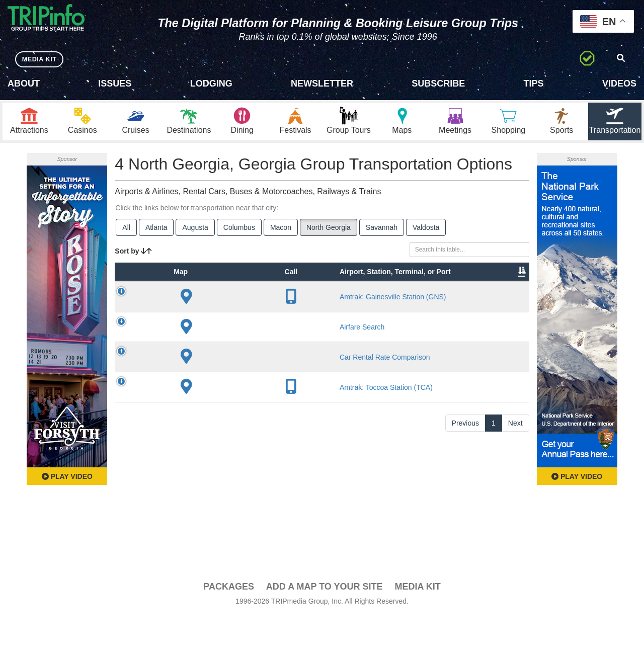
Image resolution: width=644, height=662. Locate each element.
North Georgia (329, 230)
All (126, 230)
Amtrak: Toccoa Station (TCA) (237, 536)
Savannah (382, 230)
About (24, 84)
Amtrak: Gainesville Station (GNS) (238, 340)
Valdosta (426, 230)
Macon (281, 230)
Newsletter (322, 84)
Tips (534, 84)
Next (515, 582)
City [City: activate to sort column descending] (275, 305)
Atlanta (156, 230)
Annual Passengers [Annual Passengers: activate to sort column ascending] (418, 300)
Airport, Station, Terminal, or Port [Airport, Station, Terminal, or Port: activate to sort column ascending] (231, 290)
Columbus (239, 230)
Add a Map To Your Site (325, 632)
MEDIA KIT (41, 59)
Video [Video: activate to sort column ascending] (467, 305)
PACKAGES (229, 632)
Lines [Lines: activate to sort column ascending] (320, 305)
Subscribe (438, 84)
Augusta (195, 230)
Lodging (211, 84)
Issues (115, 84)
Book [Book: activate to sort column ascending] (505, 305)
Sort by (133, 254)
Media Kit (417, 632)
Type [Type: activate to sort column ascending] (189, 305)
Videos (619, 84)
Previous (465, 582)
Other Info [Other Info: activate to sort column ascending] (368, 300)
